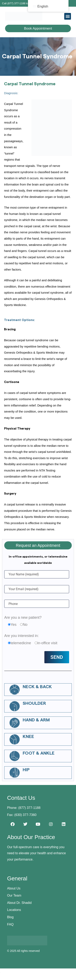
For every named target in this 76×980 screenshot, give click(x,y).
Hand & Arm (36, 720)
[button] (68, 16)
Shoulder (34, 703)
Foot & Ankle (39, 753)
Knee (28, 737)
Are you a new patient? (23, 617)
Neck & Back (37, 687)
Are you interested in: (21, 636)
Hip (26, 770)
